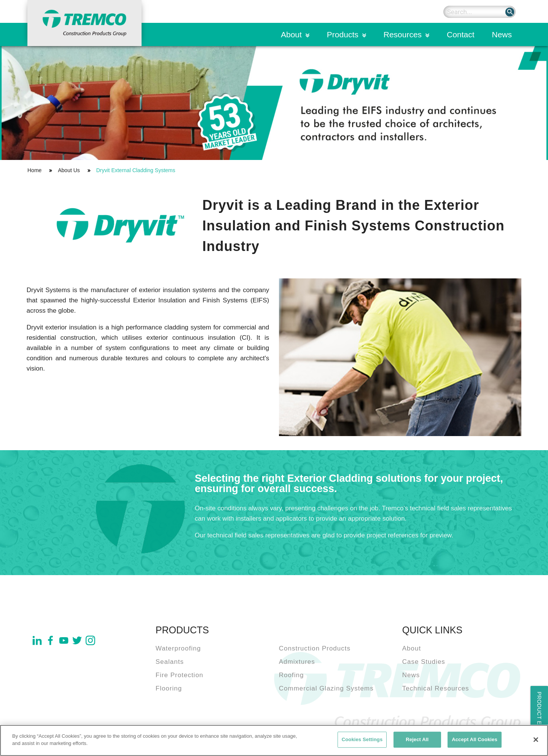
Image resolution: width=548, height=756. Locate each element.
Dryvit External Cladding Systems (136, 170)
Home (34, 170)
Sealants (170, 662)
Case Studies (424, 662)
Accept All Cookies (475, 740)
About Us (69, 170)
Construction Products (315, 648)
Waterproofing (178, 648)
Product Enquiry (539, 719)
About (291, 34)
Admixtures (297, 662)
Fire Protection (180, 675)
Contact (460, 34)
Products (343, 34)
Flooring (169, 688)
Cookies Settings (362, 740)
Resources (403, 34)
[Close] (536, 740)
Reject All (417, 740)
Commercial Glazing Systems (326, 688)
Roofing (292, 675)
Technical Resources (436, 688)
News (502, 34)
